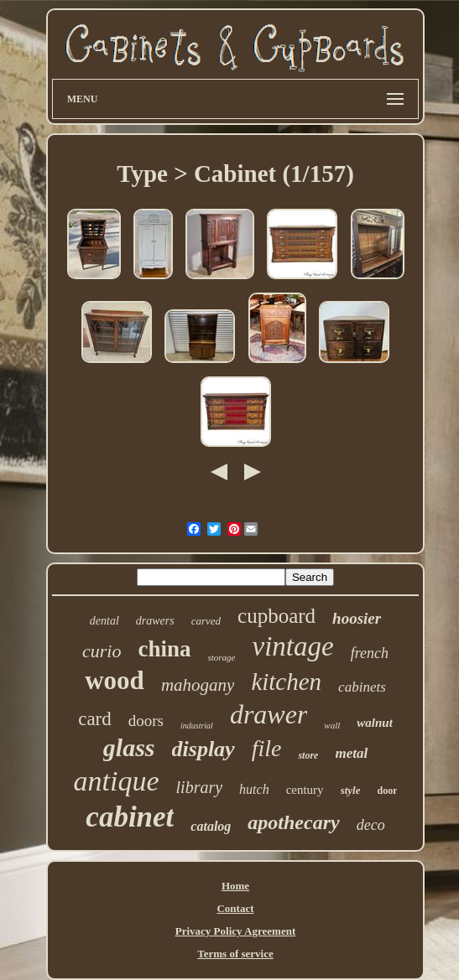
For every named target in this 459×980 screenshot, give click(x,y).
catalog (211, 826)
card (95, 719)
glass (129, 747)
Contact (235, 908)
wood (115, 680)
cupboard (276, 616)
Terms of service (235, 954)
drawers (155, 621)
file (267, 748)
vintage (293, 646)
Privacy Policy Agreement (235, 931)
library (200, 787)
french (370, 653)
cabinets (362, 687)
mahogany (198, 685)
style (351, 790)
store (308, 755)
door (387, 791)
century (305, 790)
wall (332, 725)
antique (117, 781)
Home (235, 886)
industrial (197, 726)
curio (102, 651)
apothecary (293, 822)
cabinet (130, 817)
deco (371, 825)
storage (222, 657)
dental (104, 621)
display (203, 749)
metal (351, 753)
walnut (375, 723)
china (164, 649)
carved (206, 621)
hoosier (357, 618)
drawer (269, 714)
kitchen (286, 682)
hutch (254, 789)
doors (146, 721)
